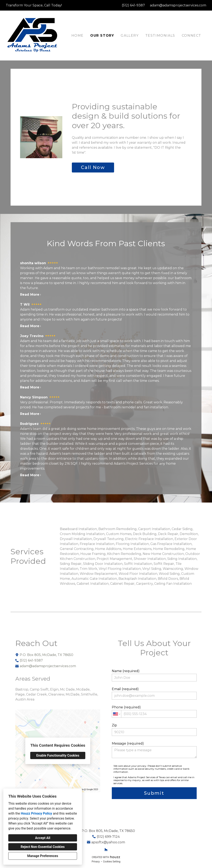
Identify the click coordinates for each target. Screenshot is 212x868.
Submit (154, 793)
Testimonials (160, 36)
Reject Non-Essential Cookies (43, 847)
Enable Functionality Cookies (58, 755)
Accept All (43, 838)
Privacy (96, 862)
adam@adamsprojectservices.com (178, 5)
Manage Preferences (43, 856)
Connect (192, 36)
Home (78, 36)
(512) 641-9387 (133, 5)
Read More (31, 295)
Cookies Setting (112, 862)
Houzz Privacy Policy (36, 813)
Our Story (102, 36)
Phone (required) (154, 711)
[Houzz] (106, 850)
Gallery (130, 36)
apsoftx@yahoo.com (108, 842)
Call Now (93, 167)
